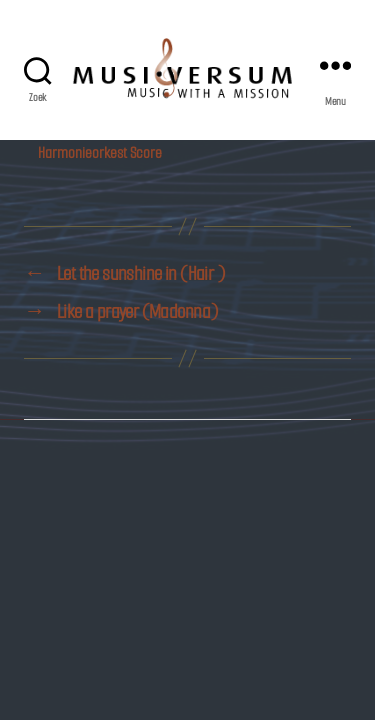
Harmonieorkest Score (100, 152)
